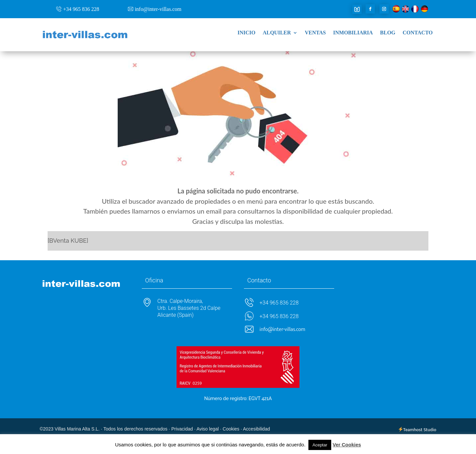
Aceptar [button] (320, 445)
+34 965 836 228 (81, 9)
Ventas (315, 33)
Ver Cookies (347, 445)
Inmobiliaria (353, 33)
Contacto (418, 33)
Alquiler (277, 33)
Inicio (246, 33)
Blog (388, 33)
